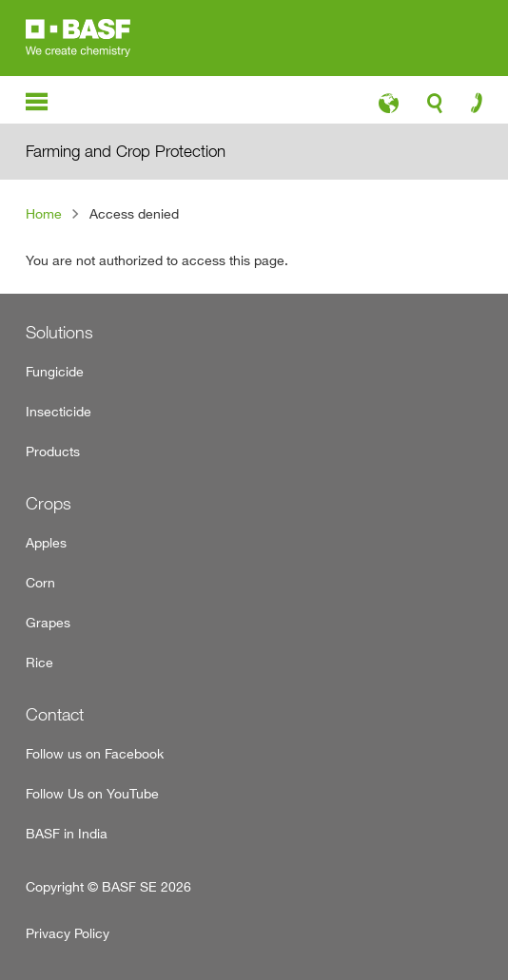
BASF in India (67, 833)
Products (53, 451)
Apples (46, 542)
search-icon (435, 108)
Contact (55, 714)
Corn (40, 582)
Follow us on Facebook (95, 753)
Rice (39, 662)
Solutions (59, 332)
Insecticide (59, 411)
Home (44, 213)
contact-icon (470, 107)
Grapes (48, 622)
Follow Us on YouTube (92, 793)
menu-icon (37, 102)
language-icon (389, 108)
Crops (49, 503)
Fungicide (55, 371)
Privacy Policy (68, 933)
